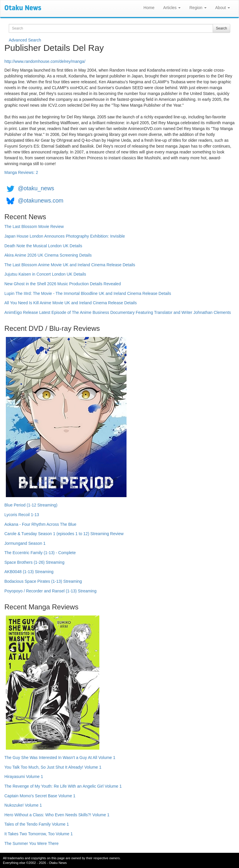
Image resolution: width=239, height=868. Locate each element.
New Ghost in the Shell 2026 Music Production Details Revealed (63, 284)
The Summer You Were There (31, 843)
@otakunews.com (41, 200)
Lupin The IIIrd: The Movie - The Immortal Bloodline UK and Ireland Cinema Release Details (88, 293)
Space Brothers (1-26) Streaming (34, 562)
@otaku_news (36, 188)
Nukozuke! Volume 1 (23, 805)
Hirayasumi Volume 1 (24, 777)
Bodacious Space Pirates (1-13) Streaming (43, 581)
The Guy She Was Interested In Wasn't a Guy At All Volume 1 (60, 758)
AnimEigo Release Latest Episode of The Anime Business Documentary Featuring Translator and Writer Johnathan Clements (118, 312)
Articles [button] (172, 8)
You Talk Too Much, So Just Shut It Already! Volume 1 (53, 767)
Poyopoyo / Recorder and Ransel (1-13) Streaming (50, 591)
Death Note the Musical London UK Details (43, 246)
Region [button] (198, 8)
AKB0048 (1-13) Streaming (29, 572)
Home (149, 8)
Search (221, 28)
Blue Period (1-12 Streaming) (31, 505)
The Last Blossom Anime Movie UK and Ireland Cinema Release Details (70, 265)
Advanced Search (25, 40)
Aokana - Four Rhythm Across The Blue (40, 524)
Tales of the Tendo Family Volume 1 (37, 824)
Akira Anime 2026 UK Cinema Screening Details (48, 255)
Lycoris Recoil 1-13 (22, 515)
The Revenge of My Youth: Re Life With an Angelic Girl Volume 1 (63, 786)
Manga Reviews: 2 (21, 172)
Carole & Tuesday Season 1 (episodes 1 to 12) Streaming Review (64, 534)
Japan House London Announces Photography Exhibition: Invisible (65, 236)
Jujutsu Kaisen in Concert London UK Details (45, 274)
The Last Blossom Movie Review (34, 226)
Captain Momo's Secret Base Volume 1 (40, 796)
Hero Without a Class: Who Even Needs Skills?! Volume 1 (57, 815)
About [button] (223, 8)
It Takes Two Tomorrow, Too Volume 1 (39, 834)
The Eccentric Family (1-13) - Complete (40, 553)
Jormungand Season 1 (25, 543)
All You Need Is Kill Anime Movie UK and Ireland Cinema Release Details (71, 303)
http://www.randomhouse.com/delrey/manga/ (45, 61)
